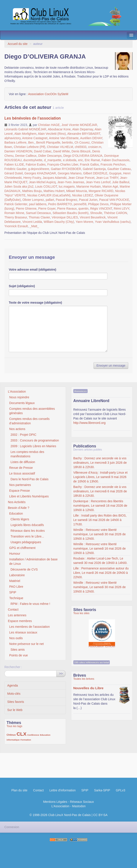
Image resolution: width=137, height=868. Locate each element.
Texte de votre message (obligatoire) (35, 303)
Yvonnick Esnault (16, 226)
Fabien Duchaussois (116, 160)
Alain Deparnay (83, 129)
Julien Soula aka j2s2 (19, 187)
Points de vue (19, 655)
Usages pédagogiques (26, 542)
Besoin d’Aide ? (19, 508)
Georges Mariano (70, 173)
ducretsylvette (33, 160)
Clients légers (20, 519)
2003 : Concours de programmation (35, 440)
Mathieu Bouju (32, 191)
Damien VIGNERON (18, 151)
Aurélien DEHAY (91, 138)
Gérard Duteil (14, 173)
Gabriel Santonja (94, 169)
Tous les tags (14, 726)
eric (80, 160)
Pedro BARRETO (60, 204)
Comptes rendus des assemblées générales (32, 411)
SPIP (13, 592)
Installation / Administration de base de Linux (33, 561)
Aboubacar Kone (59, 129)
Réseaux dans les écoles (28, 531)
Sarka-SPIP (102, 790)
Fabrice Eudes (36, 164)
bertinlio (67, 142)
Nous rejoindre (19, 397)
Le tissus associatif (22, 473)
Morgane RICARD (101, 191)
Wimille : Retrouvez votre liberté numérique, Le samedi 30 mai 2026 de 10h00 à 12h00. (100, 534)
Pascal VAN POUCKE (114, 200)
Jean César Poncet (81, 178)
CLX (22, 734)
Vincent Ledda (32, 222)
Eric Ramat (92, 160)
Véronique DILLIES (65, 217)
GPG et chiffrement (22, 548)
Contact (13, 609)
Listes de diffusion (23, 462)
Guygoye (115, 173)
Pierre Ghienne (26, 209)
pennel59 (80, 204)
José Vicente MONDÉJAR (79, 125)
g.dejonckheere (39, 169)
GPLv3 (121, 790)
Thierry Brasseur (16, 217)
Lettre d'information (62, 790)
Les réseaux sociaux (23, 632)
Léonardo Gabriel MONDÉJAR (25, 129)
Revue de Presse (21, 468)
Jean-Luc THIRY (107, 178)
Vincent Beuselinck (93, 217)
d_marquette (53, 160)
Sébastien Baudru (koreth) (70, 213)
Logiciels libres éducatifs (27, 525)
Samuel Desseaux (38, 213)
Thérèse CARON (115, 213)
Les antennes (17, 615)
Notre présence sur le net (26, 644)
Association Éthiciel (102, 630)
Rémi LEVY (122, 209)
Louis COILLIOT (46, 187)
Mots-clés (14, 694)
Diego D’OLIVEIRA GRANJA (83, 156)
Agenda (13, 685)
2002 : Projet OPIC (23, 435)
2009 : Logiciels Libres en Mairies (33, 446)
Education (16, 513)
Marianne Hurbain (89, 187)
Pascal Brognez (67, 200)
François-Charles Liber (63, 164)
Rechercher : (13, 667)
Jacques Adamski (55, 178)
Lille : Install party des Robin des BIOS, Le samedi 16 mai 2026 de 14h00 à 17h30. (100, 520)
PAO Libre (16, 587)
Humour (15, 554)
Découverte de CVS (24, 569)
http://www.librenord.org (89, 423)
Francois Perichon (113, 164)
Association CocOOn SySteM (48, 94)
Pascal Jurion (88, 200)
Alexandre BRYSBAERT (84, 134)
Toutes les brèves (84, 679)
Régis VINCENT (101, 209)
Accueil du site (18, 44)
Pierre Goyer (47, 209)
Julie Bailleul (121, 182)
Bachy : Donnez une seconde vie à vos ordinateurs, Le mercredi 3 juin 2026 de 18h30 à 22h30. (100, 463)
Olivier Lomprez (33, 200)
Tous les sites (81, 613)
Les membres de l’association (29, 627)
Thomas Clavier (39, 217)
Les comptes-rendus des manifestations (27, 454)
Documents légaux (22, 403)
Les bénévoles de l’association (33, 118)
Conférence (33, 735)
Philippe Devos (98, 204)
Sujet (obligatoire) (22, 286)
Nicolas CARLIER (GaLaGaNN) (49, 195)
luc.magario (67, 187)
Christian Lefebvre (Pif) (30, 147)
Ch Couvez (82, 142)
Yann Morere (85, 222)
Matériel (15, 581)
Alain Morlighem (25, 134)
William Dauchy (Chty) (59, 222)
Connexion (12, 827)
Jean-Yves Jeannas (71, 182)
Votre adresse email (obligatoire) (32, 270)
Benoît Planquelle (48, 142)
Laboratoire (17, 575)
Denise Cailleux (26, 156)
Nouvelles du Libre (88, 688)
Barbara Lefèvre (15, 142)
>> (61, 674)
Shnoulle (96, 213)
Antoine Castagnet (35, 138)
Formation (26, 740)
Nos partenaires (20, 485)
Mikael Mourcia (77, 191)
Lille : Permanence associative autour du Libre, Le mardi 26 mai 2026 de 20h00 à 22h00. (101, 573)
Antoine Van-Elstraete (64, 138)
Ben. (31, 142)
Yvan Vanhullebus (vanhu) (113, 222)
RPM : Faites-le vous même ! (30, 604)
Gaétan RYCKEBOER (66, 169)
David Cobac (43, 151)
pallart (50, 200)
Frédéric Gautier (15, 169)
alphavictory (13, 138)
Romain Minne (14, 213)
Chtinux (11, 735)
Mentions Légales (55, 802)
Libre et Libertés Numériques (29, 496)
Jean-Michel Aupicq (42, 182)
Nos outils (16, 638)
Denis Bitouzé (81, 151)
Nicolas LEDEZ (83, 195)
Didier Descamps (50, 156)
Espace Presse (20, 491)
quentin (83, 209)
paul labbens (38, 204)
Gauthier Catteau (119, 169)
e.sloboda (70, 160)
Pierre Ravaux (67, 209)
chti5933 (81, 147)
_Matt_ (34, 226)
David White (62, 151)
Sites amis (18, 650)
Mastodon (79, 806)
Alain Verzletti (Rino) (52, 134)
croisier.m (95, 147)
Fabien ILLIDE (14, 164)
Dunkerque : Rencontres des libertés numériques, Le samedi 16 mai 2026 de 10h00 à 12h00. (100, 506)
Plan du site (19, 790)
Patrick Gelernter (16, 204)
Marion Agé (110, 187)
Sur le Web (15, 710)
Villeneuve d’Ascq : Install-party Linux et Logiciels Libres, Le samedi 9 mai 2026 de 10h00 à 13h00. (100, 477)
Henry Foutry (32, 178)
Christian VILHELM (60, 147)
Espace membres (20, 621)
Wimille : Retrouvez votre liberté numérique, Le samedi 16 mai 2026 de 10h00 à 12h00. (100, 549)
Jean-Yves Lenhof (98, 182)
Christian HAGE (49, 125)
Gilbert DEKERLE (95, 173)
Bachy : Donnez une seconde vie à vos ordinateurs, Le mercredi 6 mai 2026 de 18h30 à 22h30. (100, 491)
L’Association (17, 392)
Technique (16, 598)
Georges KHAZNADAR (40, 173)
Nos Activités (17, 502)
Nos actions (17, 429)
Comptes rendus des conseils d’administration (29, 421)
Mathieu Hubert (54, 191)
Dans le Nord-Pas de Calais (30, 479)
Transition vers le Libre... (27, 536)
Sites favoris (16, 702)
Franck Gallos (89, 164)
